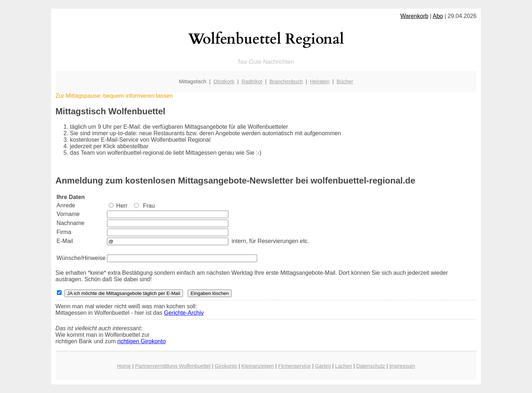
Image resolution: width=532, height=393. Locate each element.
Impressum (402, 366)
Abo (438, 16)
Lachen (343, 366)
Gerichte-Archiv (184, 313)
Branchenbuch (286, 81)
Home (124, 366)
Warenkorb (414, 16)
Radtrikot (252, 81)
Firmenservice (294, 366)
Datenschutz (371, 366)
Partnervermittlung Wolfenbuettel (173, 366)
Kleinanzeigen (258, 366)
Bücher (345, 81)
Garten (323, 366)
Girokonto (226, 366)
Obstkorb (224, 81)
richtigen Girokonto (142, 341)
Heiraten (319, 81)
